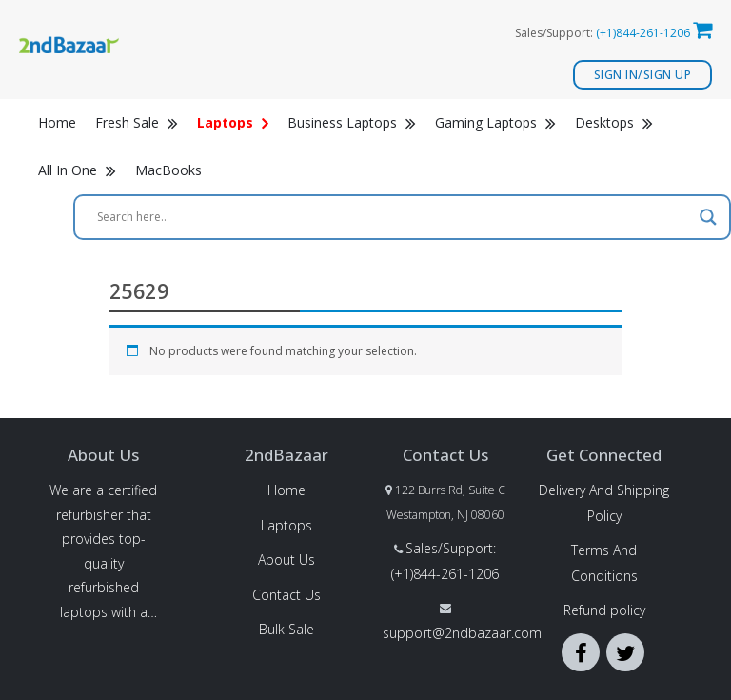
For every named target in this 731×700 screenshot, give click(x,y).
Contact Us (286, 595)
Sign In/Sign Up (643, 75)
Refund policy (604, 610)
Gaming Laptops (495, 122)
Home (57, 122)
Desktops (614, 122)
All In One (77, 170)
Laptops (286, 525)
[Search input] (394, 217)
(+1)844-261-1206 (643, 33)
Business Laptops (352, 122)
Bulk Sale (286, 629)
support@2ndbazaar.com (462, 633)
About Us (286, 560)
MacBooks (168, 170)
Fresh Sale (137, 122)
